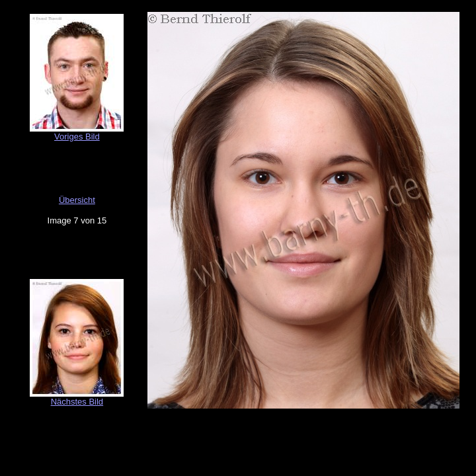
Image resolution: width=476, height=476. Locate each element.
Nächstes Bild (77, 402)
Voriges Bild (77, 137)
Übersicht (77, 200)
